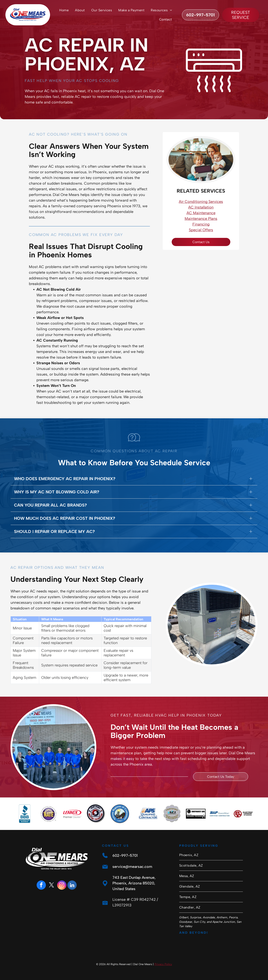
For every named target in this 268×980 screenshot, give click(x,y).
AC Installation (201, 207)
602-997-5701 (125, 856)
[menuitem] (64, 10)
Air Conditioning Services (201, 202)
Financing (201, 224)
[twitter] (52, 886)
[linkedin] (72, 886)
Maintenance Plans (201, 219)
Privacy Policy (163, 964)
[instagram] (62, 886)
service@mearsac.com (132, 867)
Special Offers (201, 230)
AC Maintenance (201, 213)
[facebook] (41, 886)
